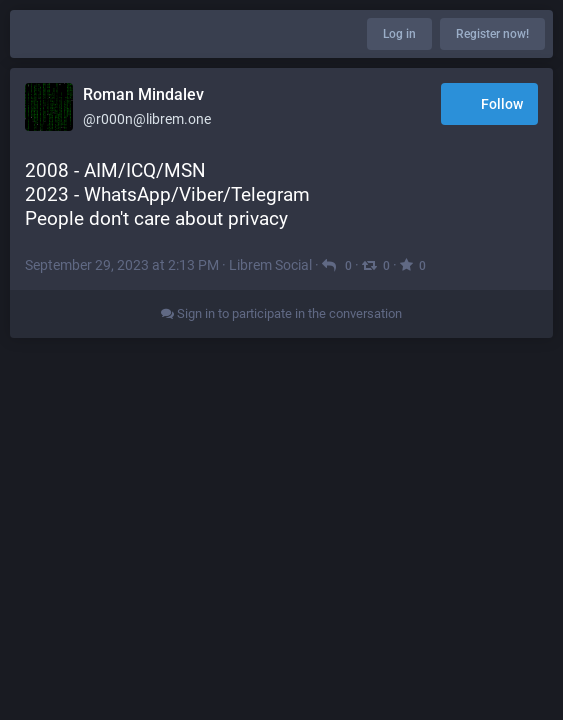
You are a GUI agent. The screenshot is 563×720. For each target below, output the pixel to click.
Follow (489, 105)
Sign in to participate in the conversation (281, 313)
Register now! (492, 34)
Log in (399, 34)
